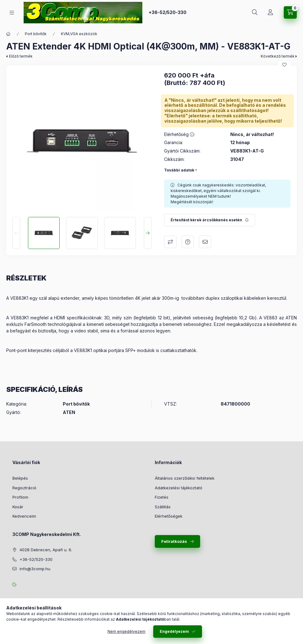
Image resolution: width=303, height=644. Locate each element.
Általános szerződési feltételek (185, 478)
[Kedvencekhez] (284, 65)
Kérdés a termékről (188, 242)
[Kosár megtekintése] (290, 12)
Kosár (18, 507)
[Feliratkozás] (210, 220)
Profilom (20, 497)
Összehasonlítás (170, 242)
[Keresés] (255, 12)
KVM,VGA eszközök (79, 34)
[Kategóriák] (12, 13)
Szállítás (163, 507)
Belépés (20, 478)
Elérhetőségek (169, 516)
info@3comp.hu (35, 569)
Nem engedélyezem (126, 631)
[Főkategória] (8, 34)
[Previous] (16, 233)
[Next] (148, 233)
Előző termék (21, 56)
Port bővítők (36, 34)
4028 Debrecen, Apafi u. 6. (46, 550)
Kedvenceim (24, 516)
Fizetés (162, 497)
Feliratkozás (174, 541)
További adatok (179, 170)
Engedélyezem (174, 631)
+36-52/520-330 (168, 12)
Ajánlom (205, 242)
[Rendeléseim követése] (270, 12)
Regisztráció (24, 488)
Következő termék (278, 56)
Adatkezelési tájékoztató (179, 488)
